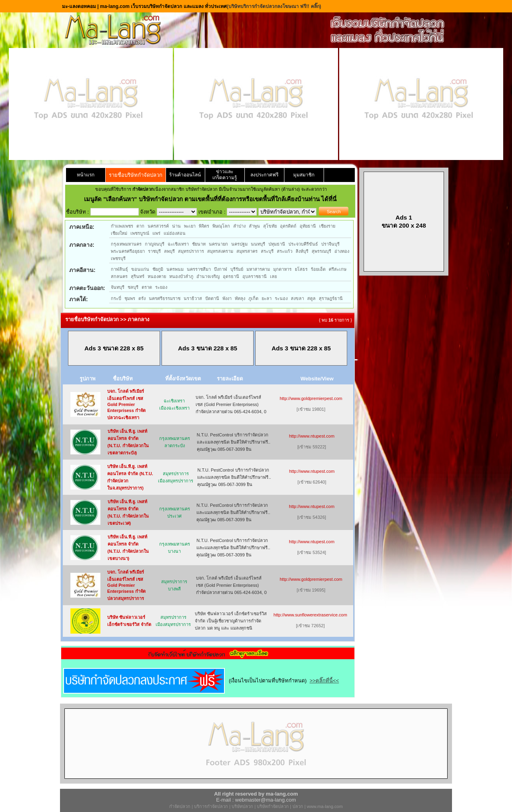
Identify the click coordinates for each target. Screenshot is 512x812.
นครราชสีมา (199, 269)
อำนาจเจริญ (208, 276)
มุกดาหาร (282, 269)
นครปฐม (239, 244)
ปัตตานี (212, 298)
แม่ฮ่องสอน (175, 233)
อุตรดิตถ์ (288, 226)
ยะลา (267, 298)
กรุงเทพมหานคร (126, 244)
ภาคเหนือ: (82, 227)
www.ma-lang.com (325, 806)
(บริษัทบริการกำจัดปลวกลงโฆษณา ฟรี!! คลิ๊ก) (274, 6)
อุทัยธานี (308, 226)
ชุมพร (130, 298)
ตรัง (142, 298)
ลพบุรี (169, 251)
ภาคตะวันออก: (87, 288)
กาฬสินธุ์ (119, 269)
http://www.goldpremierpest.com (311, 398)
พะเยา (190, 226)
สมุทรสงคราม (220, 251)
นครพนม (175, 269)
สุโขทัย (270, 226)
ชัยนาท (199, 244)
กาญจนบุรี (155, 244)
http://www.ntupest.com (312, 436)
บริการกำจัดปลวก (211, 806)
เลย (273, 276)
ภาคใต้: (79, 299)
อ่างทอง (342, 251)
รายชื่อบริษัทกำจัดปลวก (136, 175)
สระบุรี (267, 251)
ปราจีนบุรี (330, 244)
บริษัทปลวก (242, 806)
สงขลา (297, 298)
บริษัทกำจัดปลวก (273, 806)
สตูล (311, 298)
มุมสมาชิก (304, 175)
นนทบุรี (258, 244)
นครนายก (218, 244)
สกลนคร (119, 276)
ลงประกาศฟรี (264, 175)
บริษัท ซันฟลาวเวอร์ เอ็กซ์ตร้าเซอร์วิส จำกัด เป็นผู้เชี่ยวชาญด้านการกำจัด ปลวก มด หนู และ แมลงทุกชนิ (231, 621)
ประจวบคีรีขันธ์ (303, 244)
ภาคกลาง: (82, 245)
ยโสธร (301, 269)
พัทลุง (240, 298)
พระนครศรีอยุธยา (128, 251)
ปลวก (298, 806)
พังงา (227, 298)
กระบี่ (116, 298)
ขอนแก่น (140, 269)
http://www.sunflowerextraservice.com (310, 615)
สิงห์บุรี (302, 251)
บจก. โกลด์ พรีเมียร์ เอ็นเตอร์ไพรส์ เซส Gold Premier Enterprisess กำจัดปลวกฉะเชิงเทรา (126, 404)
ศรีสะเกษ (338, 269)
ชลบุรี (133, 287)
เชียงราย (327, 226)
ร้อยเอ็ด (318, 269)
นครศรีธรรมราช (165, 298)
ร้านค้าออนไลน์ (185, 175)
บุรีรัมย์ (237, 269)
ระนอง (281, 298)
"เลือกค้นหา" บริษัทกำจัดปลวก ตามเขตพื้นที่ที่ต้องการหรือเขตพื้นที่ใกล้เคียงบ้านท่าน (212, 199)
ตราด (147, 287)
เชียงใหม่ (119, 233)
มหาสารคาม (258, 269)
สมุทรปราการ (191, 251)
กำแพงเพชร (122, 226)
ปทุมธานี (277, 244)
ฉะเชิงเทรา (178, 244)
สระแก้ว (285, 251)
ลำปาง (239, 226)
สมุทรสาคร (247, 251)
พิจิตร (204, 226)
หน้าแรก (86, 175)
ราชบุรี (154, 251)
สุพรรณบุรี (321, 251)
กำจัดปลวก (180, 806)
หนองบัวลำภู (181, 276)
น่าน (176, 226)
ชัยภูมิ (158, 269)
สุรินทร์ (138, 276)
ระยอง (161, 287)
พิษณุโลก (221, 226)
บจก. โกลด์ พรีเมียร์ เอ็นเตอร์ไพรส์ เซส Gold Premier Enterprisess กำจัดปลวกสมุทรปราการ (126, 585)
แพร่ (156, 233)
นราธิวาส (193, 298)
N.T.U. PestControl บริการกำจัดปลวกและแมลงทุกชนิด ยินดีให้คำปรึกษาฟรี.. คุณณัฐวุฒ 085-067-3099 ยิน (234, 442)
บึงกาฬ (221, 269)
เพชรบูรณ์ (140, 233)
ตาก (140, 226)
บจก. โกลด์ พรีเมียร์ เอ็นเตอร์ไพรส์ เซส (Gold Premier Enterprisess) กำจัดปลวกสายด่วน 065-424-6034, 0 (231, 404)
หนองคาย (157, 276)
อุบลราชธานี (255, 276)
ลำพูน (254, 226)
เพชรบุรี (118, 258)
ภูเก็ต (253, 298)
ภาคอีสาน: (82, 270)
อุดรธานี (231, 276)
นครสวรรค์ (158, 226)
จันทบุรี (118, 287)
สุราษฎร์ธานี (331, 298)
